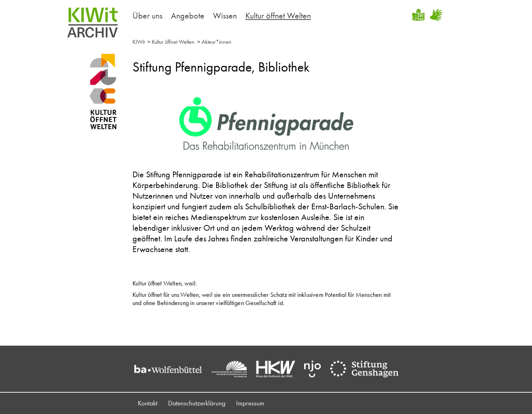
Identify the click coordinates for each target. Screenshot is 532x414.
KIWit (139, 42)
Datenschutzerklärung (197, 403)
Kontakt (148, 403)
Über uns (147, 15)
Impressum (250, 403)
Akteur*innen (217, 42)
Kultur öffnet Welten (278, 15)
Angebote (188, 15)
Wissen (225, 15)
